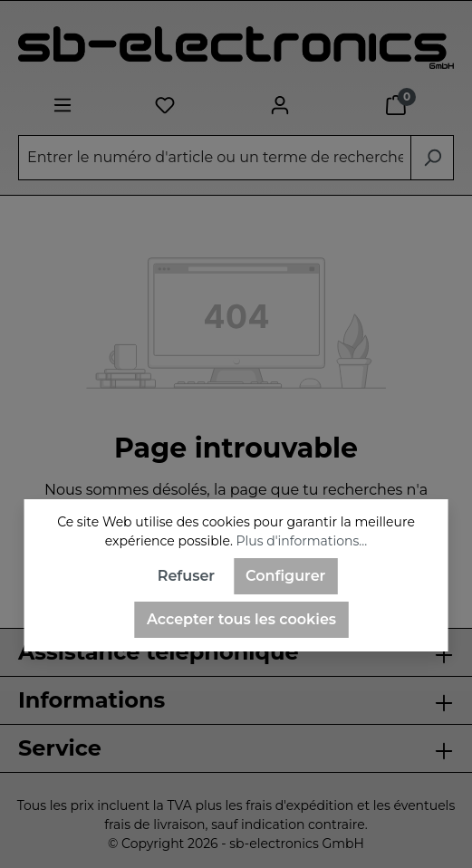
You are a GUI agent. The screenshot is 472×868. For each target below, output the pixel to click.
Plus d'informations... (302, 541)
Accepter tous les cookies (241, 619)
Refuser (186, 576)
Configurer (285, 576)
